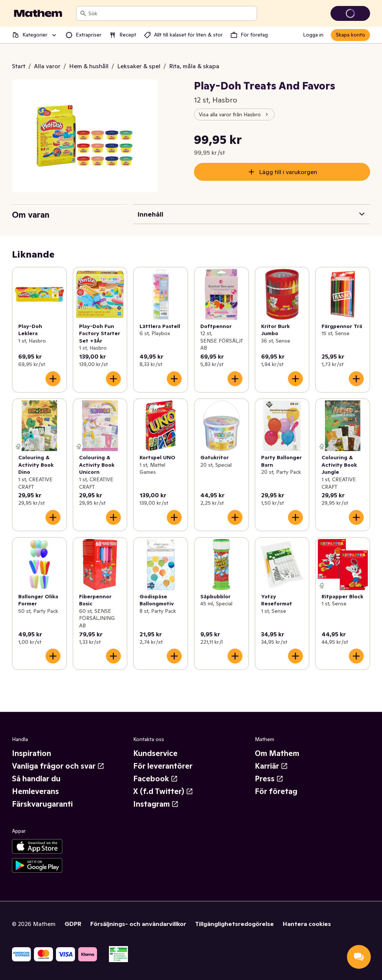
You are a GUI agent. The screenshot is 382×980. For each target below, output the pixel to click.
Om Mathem (277, 753)
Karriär (271, 766)
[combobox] (171, 13)
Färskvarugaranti (42, 804)
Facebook (156, 779)
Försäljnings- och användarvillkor (138, 924)
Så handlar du (36, 779)
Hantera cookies (307, 924)
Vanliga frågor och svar (58, 766)
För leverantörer (163, 766)
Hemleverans (35, 791)
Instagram (156, 804)
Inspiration (32, 753)
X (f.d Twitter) (163, 791)
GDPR (73, 924)
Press (269, 779)
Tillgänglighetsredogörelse (234, 924)
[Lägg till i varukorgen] (53, 379)
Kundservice (155, 753)
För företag (276, 791)
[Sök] (83, 13)
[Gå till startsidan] (38, 13)
